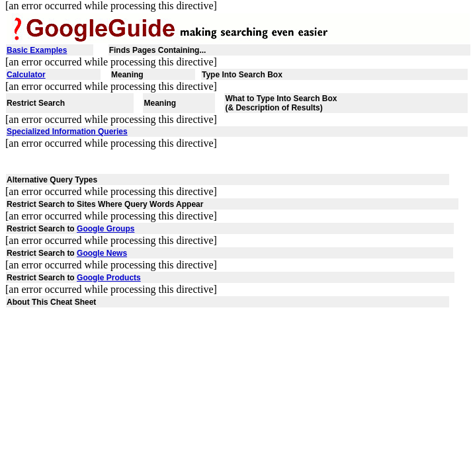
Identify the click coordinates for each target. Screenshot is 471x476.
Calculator (26, 75)
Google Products (109, 278)
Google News (102, 253)
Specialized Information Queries (67, 132)
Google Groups (106, 229)
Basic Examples (37, 50)
